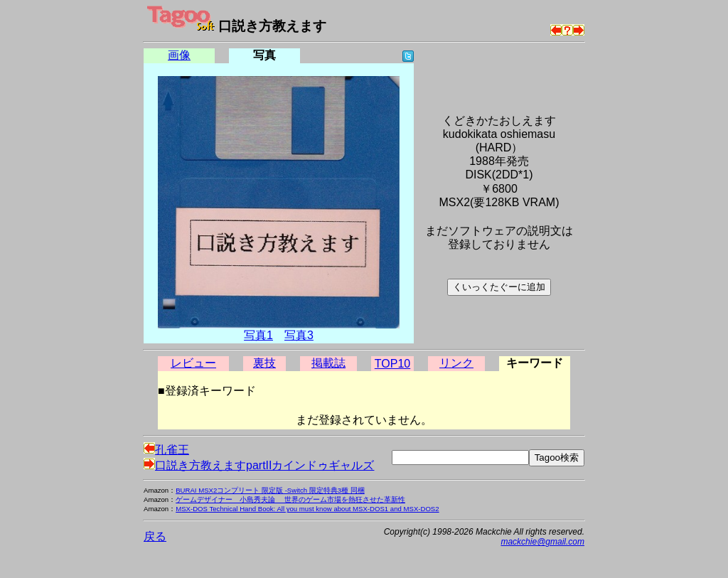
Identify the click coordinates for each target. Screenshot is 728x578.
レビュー (193, 363)
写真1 (258, 335)
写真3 (299, 335)
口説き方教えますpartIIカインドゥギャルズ (259, 465)
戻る (155, 536)
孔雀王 (166, 450)
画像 (179, 55)
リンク (456, 363)
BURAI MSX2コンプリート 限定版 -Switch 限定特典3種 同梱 (270, 490)
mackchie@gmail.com (542, 542)
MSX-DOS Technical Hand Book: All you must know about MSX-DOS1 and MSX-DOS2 (307, 509)
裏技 (264, 363)
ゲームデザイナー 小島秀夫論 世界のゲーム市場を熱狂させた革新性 (290, 499)
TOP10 (392, 364)
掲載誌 (328, 363)
